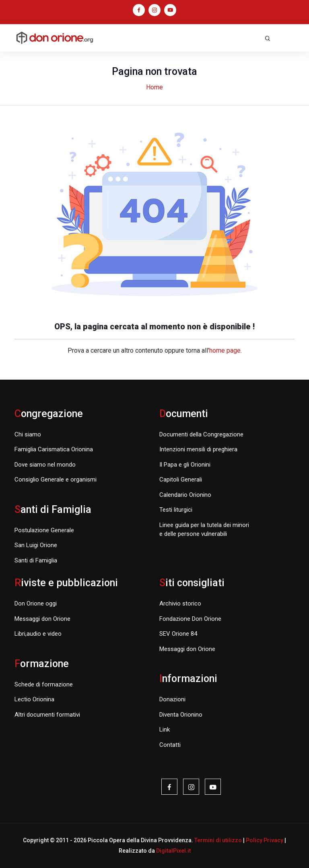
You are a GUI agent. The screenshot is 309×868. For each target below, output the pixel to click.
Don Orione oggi (36, 603)
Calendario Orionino (185, 495)
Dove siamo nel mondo (45, 465)
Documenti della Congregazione (201, 434)
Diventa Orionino (181, 715)
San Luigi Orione (36, 545)
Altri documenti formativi (47, 715)
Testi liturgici (176, 510)
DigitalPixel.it (173, 851)
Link (165, 730)
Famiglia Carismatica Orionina (54, 449)
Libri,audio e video (38, 634)
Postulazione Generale (44, 530)
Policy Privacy (265, 840)
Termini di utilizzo (218, 840)
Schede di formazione (44, 684)
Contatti (170, 745)
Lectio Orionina (34, 699)
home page (225, 350)
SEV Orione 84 (178, 634)
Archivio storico (180, 603)
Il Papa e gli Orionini (185, 465)
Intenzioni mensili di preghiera (198, 449)
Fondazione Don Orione (190, 619)
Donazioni (172, 699)
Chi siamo (28, 434)
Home (154, 87)
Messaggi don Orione (42, 619)
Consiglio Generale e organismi (56, 479)
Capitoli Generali (181, 479)
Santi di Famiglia (36, 560)
